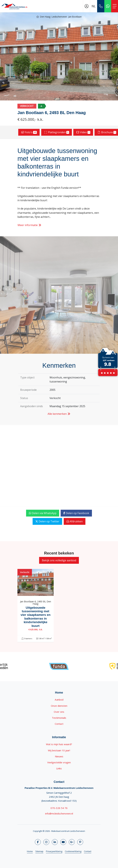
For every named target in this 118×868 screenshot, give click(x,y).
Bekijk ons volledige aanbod (59, 560)
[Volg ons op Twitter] (46, 842)
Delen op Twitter (47, 521)
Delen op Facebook (76, 513)
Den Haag (45, 17)
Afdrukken (75, 521)
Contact (88, 851)
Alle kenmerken (59, 414)
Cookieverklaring (73, 851)
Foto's (29, 132)
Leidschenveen (59, 17)
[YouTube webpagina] (63, 842)
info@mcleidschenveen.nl (59, 813)
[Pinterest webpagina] (80, 842)
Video (83, 132)
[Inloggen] (87, 6)
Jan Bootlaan (75, 17)
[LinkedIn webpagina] (55, 842)
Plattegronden (57, 132)
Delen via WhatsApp (43, 513)
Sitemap (39, 851)
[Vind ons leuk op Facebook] (38, 842)
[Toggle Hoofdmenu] (115, 6)
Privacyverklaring (54, 851)
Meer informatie (30, 225)
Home (30, 851)
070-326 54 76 (59, 808)
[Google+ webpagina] (72, 842)
